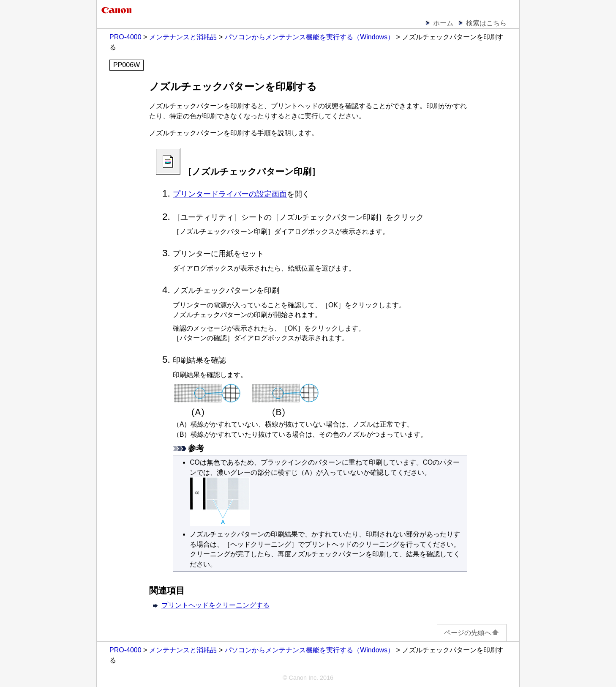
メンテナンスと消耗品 (183, 37)
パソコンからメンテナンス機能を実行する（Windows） (309, 37)
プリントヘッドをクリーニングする (215, 605)
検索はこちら (486, 23)
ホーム (443, 23)
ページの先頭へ (472, 633)
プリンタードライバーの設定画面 (230, 194)
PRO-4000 (125, 37)
